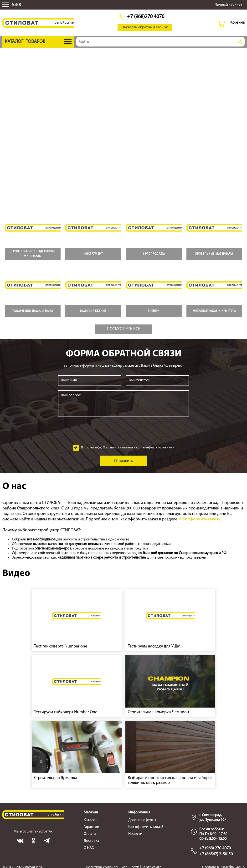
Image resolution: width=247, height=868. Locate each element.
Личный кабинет (228, 5)
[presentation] (123, 431)
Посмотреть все (123, 329)
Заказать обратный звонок (145, 27)
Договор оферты (142, 820)
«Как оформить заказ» (199, 519)
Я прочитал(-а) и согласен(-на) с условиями (128, 448)
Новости (135, 834)
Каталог (90, 820)
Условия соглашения (118, 448)
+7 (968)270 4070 (146, 17)
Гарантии (91, 827)
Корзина (237, 23)
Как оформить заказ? (146, 827)
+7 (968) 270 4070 (215, 848)
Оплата (90, 834)
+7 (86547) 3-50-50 (216, 854)
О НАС (89, 848)
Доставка (91, 841)
